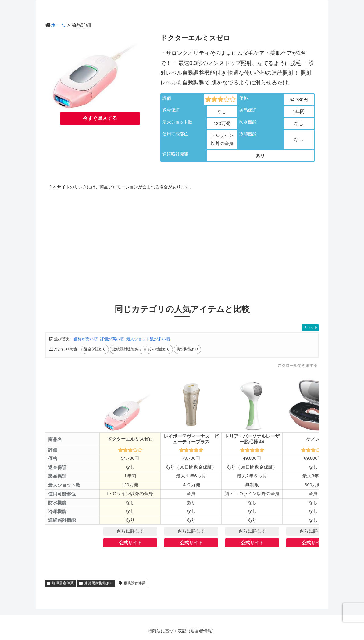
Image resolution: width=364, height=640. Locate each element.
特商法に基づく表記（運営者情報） (182, 631)
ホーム (58, 25)
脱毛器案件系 (60, 583)
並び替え (59, 339)
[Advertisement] (182, 242)
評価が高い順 (112, 339)
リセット (310, 327)
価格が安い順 (86, 339)
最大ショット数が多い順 (148, 339)
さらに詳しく (130, 531)
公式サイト (130, 543)
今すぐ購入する (100, 118)
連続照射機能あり (96, 583)
